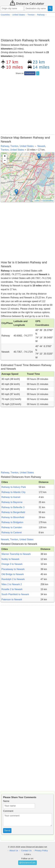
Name (6, 801)
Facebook (30, 73)
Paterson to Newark (12, 599)
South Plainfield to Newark (15, 594)
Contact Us (26, 851)
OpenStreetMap (48, 201)
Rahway (5, 146)
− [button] (5, 161)
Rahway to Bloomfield (13, 517)
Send (7, 831)
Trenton (14, 146)
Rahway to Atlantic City (13, 492)
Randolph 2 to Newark (13, 579)
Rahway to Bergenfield (13, 512)
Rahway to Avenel (11, 497)
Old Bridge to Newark (13, 574)
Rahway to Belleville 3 (13, 507)
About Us (14, 851)
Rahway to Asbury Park (14, 487)
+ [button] (5, 156)
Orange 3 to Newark (12, 564)
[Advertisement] (27, 27)
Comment (8, 811)
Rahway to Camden (12, 527)
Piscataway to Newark (13, 569)
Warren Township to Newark (16, 554)
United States (27, 146)
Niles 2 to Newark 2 (12, 584)
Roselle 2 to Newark (12, 589)
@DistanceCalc (27, 863)
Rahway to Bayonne (12, 502)
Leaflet (37, 201)
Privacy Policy (41, 851)
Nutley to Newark (10, 559)
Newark (41, 146)
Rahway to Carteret (12, 532)
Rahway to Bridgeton (12, 522)
